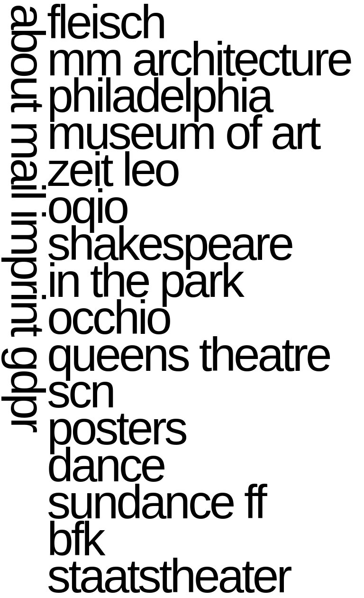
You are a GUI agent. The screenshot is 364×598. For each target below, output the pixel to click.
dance (105, 465)
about (28, 57)
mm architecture (199, 59)
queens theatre (188, 354)
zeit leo (112, 170)
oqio (87, 207)
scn (80, 391)
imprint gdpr (28, 320)
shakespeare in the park (169, 262)
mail (28, 160)
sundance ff (156, 502)
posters (116, 428)
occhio (108, 317)
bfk (75, 539)
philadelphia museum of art (183, 114)
